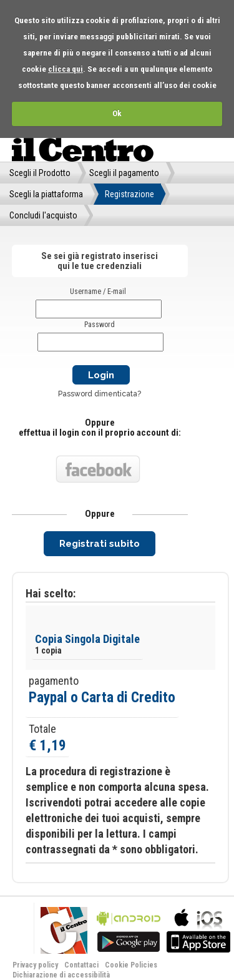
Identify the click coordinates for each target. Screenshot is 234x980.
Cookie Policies (131, 965)
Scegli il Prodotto (40, 173)
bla (129, 929)
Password (100, 325)
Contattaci (81, 965)
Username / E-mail (98, 292)
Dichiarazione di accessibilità (61, 975)
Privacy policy (35, 965)
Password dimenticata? (100, 394)
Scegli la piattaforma (46, 194)
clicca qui (66, 69)
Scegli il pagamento (124, 173)
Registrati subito (100, 544)
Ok (117, 113)
